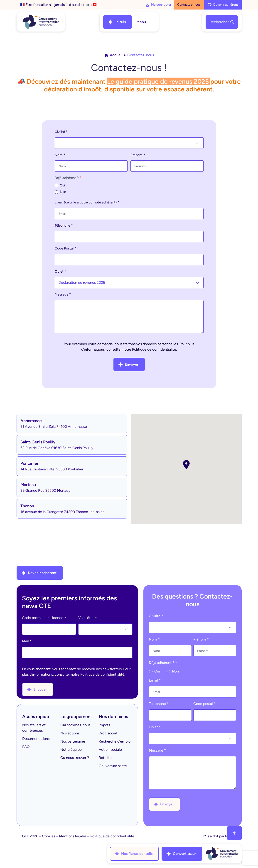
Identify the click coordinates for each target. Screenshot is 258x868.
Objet (60, 271)
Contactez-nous (189, 5)
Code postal (204, 704)
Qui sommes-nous (75, 725)
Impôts (104, 725)
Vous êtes (88, 618)
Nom (60, 155)
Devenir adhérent (223, 5)
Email (155, 680)
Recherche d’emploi (115, 741)
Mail (27, 641)
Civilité (61, 132)
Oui (60, 186)
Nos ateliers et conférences (34, 728)
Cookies (49, 836)
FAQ (26, 747)
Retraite (105, 758)
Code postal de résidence (44, 618)
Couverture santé (113, 766)
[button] (186, 465)
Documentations (36, 739)
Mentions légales (73, 836)
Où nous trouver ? (75, 758)
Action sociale (110, 749)
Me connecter (158, 5)
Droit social (108, 733)
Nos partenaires (73, 741)
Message (63, 294)
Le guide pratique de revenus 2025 (158, 81)
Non (60, 192)
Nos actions (70, 733)
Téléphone (64, 225)
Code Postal (65, 248)
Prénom (138, 155)
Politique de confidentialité (154, 349)
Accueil (113, 55)
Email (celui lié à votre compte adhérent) (87, 202)
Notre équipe (71, 749)
